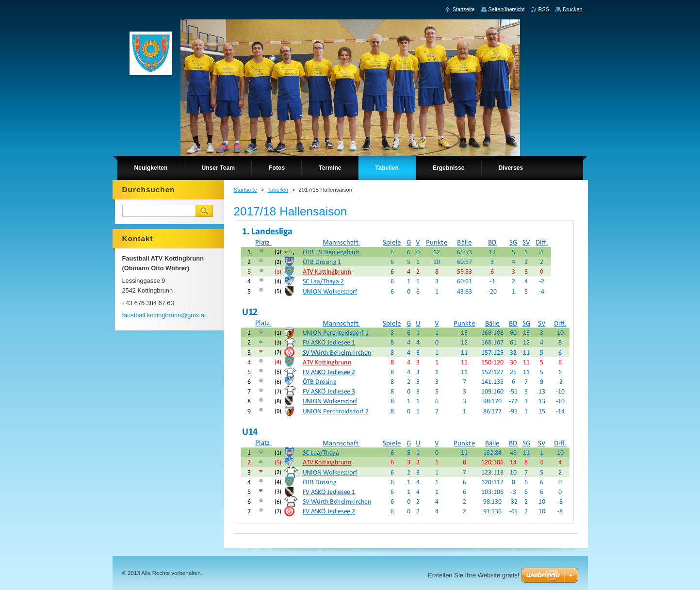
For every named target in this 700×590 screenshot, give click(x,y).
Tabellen (278, 190)
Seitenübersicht (507, 9)
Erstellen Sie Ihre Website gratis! (473, 575)
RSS (544, 9)
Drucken (573, 9)
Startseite (246, 190)
